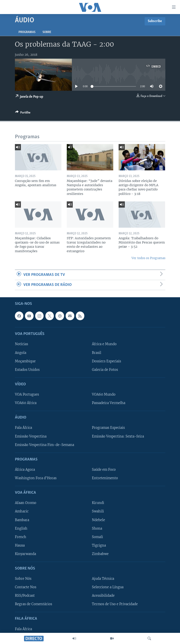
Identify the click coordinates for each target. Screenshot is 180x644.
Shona (97, 528)
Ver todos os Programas (148, 258)
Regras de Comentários (33, 604)
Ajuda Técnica (103, 579)
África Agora (25, 470)
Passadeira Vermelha (109, 403)
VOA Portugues (27, 394)
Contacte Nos (26, 587)
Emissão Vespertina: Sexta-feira (118, 436)
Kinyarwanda (25, 554)
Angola (21, 353)
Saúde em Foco (104, 470)
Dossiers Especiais (106, 361)
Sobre (47, 32)
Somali (97, 537)
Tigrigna (99, 545)
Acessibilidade (103, 596)
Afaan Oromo (26, 503)
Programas (27, 32)
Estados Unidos (27, 370)
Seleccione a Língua (108, 587)
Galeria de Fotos (105, 370)
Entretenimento (105, 478)
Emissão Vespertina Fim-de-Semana (44, 445)
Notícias (21, 344)
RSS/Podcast (25, 596)
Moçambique (25, 361)
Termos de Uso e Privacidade (115, 604)
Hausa (20, 545)
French (21, 537)
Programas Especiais (108, 428)
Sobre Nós (23, 579)
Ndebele (98, 520)
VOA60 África (26, 403)
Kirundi (98, 503)
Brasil (97, 353)
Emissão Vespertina (31, 436)
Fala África (23, 428)
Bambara (22, 520)
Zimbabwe (100, 554)
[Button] (23, 113)
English (21, 528)
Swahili (98, 512)
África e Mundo (104, 344)
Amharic (22, 512)
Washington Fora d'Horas (36, 478)
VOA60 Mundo (104, 394)
